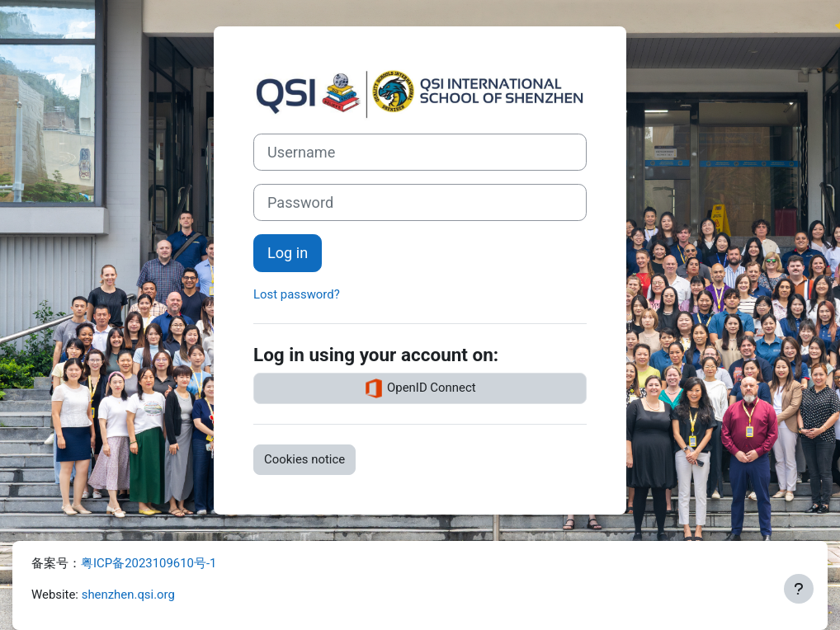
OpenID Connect (420, 388)
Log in (288, 253)
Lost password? (297, 294)
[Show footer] (799, 589)
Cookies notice (304, 459)
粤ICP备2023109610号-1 (149, 563)
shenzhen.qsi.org (128, 595)
